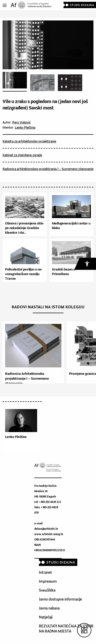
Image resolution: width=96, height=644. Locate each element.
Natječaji (46, 617)
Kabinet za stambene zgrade (22, 155)
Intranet (45, 572)
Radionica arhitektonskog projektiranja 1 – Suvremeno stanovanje (48, 169)
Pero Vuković (22, 122)
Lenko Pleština (25, 127)
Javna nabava (49, 608)
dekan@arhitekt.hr (46, 529)
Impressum (48, 581)
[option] (32, 355)
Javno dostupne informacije (60, 599)
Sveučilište (47, 590)
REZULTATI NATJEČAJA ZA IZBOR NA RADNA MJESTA (66, 629)
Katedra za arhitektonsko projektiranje (29, 141)
